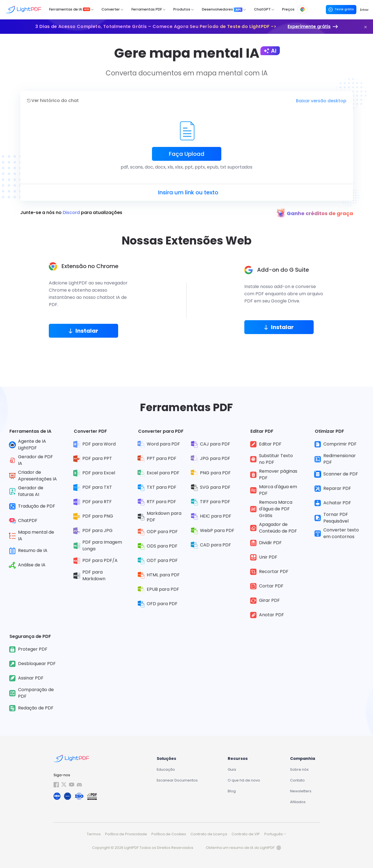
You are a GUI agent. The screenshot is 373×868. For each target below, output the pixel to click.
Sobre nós (299, 769)
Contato (297, 780)
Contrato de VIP (246, 834)
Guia (232, 769)
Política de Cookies (169, 834)
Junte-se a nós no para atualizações (71, 213)
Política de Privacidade (126, 834)
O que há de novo (244, 780)
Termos (94, 834)
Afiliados (298, 802)
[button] (366, 27)
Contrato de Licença (209, 834)
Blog (232, 791)
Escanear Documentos (177, 780)
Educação (166, 769)
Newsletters (301, 791)
